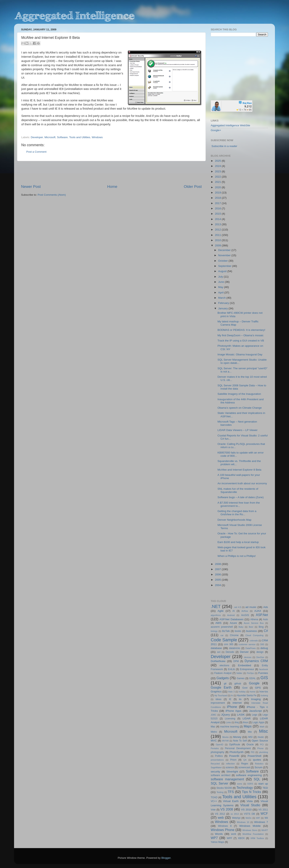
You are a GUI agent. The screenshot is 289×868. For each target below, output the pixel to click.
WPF (229, 838)
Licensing (230, 719)
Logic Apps (258, 722)
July (221, 277)
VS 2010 (246, 810)
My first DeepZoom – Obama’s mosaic (241, 335)
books (238, 631)
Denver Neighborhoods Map (235, 520)
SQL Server (219, 783)
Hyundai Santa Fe (247, 695)
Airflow (245, 611)
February (224, 303)
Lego (255, 715)
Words (219, 834)
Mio (250, 732)
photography (218, 752)
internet (237, 703)
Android (231, 615)
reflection (230, 764)
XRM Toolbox (257, 838)
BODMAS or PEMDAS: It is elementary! (241, 330)
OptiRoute (235, 745)
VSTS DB (249, 814)
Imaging (256, 699)
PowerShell (254, 756)
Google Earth (221, 687)
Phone (260, 748)
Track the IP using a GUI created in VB (241, 341)
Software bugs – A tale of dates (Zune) (241, 497)
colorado (254, 641)
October (223, 261)
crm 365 (229, 644)
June (221, 282)
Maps (248, 726)
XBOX (241, 838)
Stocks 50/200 (224, 788)
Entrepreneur (247, 669)
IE (230, 699)
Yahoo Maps (217, 842)
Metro (214, 732)
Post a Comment (36, 152)
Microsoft (50, 137)
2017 (218, 203)
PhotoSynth (237, 752)
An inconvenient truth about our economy (242, 483)
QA (245, 760)
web (221, 818)
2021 (218, 182)
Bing (261, 627)
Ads (266, 607)
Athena (254, 619)
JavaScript (255, 711)
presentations (217, 760)
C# (266, 631)
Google (254, 683)
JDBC (214, 715)
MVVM (225, 741)
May (221, 287)
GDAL (253, 678)
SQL (257, 779)
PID (252, 752)
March (222, 298)
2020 (218, 187)
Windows (97, 137)
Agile (221, 611)
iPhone (232, 707)
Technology (245, 788)
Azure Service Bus (254, 623)
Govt (245, 688)
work (234, 834)
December (225, 250)
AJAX (258, 611)
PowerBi (234, 756)
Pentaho (215, 748)
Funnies (263, 673)
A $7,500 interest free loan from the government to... (239, 504)
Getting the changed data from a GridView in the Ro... (237, 513)
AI (234, 611)
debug (264, 648)
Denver (244, 652)
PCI (262, 745)
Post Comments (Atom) (52, 195)
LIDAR (247, 718)
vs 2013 (235, 814)
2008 (218, 564)
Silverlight (232, 772)
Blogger (166, 858)
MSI (250, 737)
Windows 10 (243, 822)
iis (240, 699)
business (251, 631)
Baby (241, 627)
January (223, 308)
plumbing (264, 752)
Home (112, 187)
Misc (264, 731)
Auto (265, 619)
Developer (37, 137)
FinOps (250, 673)
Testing (220, 792)
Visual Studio (250, 805)
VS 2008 (227, 809)
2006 (218, 574)
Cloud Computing (254, 635)
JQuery (226, 715)
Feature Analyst (223, 673)
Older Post (193, 187)
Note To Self (240, 741)
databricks (235, 648)
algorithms (216, 615)
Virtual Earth (231, 801)
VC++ (214, 801)
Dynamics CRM (256, 661)
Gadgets (223, 678)
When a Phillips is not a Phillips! (237, 556)
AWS (218, 623)
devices (248, 657)
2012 (218, 230)
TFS (231, 792)
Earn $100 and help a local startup (238, 542)
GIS (264, 678)
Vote (213, 810)
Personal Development (238, 748)
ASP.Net (262, 615)
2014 (218, 219)
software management (227, 779)
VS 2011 (263, 810)
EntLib (231, 669)
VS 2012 (220, 814)
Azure (233, 623)
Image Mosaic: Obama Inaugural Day (240, 354)
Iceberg (264, 695)
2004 (218, 585)
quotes (257, 760)
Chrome (234, 635)
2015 (218, 214)
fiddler (239, 673)
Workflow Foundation (253, 834)
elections (224, 665)
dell (219, 652)
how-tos (264, 692)
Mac (213, 727)
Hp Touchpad (221, 695)
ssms (240, 784)
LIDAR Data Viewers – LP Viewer (238, 430)
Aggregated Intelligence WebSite (230, 125)
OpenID (219, 745)
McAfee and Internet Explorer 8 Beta (239, 470)
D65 (262, 644)
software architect (221, 775)
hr (232, 695)
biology (214, 631)
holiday (242, 692)
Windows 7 (261, 822)
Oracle (250, 745)
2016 (218, 208)
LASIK (241, 715)
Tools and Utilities (80, 137)
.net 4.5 (237, 607)
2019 (218, 193)
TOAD (214, 797)
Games (241, 678)
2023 (218, 171)
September (225, 266)
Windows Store (250, 830)
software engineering (249, 775)
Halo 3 (231, 692)
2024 (218, 166)
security (215, 772)
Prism (233, 760)
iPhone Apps (234, 711)
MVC (214, 741)
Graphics (216, 692)
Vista (250, 801)
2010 (218, 240)
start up (263, 784)
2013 (218, 224)
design (260, 652)
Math (262, 727)
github (238, 684)
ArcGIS (245, 615)
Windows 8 (225, 826)
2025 (218, 161)
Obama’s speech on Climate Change (240, 408)
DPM (236, 661)
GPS (258, 688)
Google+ (216, 130)
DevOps (260, 657)
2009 (218, 245)
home (253, 692)
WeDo (248, 818)
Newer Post (31, 187)
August (223, 271)
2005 (218, 580)
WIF (258, 818)
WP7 (214, 838)
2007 (218, 569)
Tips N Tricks (251, 792)
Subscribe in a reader (224, 146)
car (222, 635)
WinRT (265, 830)
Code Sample (224, 640)
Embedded (245, 665)
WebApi (236, 818)
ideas (218, 699)
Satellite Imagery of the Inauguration (239, 394)
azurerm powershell (222, 627)
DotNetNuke (218, 661)
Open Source (260, 741)
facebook (264, 669)
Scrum (258, 767)
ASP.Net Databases (232, 619)
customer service (247, 644)
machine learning (230, 727)
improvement (218, 703)
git (225, 684)
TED (265, 788)
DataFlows (251, 648)
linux (246, 722)
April (221, 293)
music (261, 737)
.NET (216, 606)
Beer (251, 627)
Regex (245, 764)
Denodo (230, 652)
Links (228, 722)
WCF (264, 813)
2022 (218, 177)
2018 (218, 198)
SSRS (250, 784)
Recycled (215, 764)
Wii (266, 818)
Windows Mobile (250, 826)
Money (237, 737)
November (225, 255)
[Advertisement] (111, 173)
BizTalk (226, 631)
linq (237, 722)
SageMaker (216, 767)
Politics (219, 756)
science (230, 767)
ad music (251, 607)
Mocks (225, 737)
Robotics (259, 764)
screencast (244, 767)
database (216, 648)
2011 (218, 235)
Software (62, 137)
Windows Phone (223, 830)
